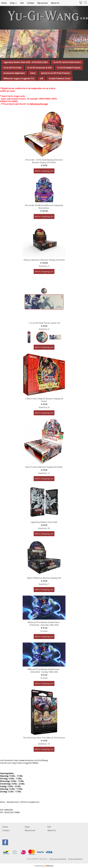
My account (43, 3)
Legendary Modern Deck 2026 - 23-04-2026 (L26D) (26, 62)
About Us (55, 3)
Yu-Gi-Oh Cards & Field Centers (67, 62)
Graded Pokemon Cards (59, 79)
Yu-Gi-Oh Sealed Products (69, 68)
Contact (31, 3)
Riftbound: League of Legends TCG (19, 79)
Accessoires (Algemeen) (14, 73)
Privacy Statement (75, 859)
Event (33, 73)
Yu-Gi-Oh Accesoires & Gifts (39, 68)
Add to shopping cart (44, 171)
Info (22, 3)
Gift (41, 79)
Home (4, 3)
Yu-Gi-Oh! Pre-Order (13, 68)
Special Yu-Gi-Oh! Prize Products (55, 73)
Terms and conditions (58, 859)
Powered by (44, 866)
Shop (13, 3)
